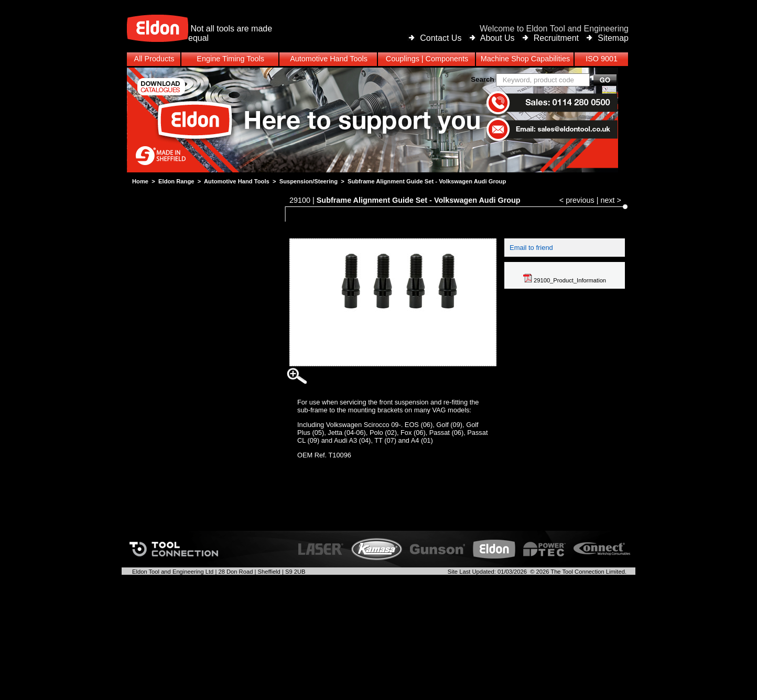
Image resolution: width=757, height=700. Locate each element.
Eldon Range (176, 181)
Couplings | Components (427, 59)
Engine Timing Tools (230, 59)
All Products (154, 59)
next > (611, 200)
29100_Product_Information (565, 280)
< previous (577, 200)
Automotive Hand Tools (237, 181)
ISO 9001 (602, 59)
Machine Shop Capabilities (525, 59)
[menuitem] (378, 59)
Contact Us (441, 38)
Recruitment (556, 38)
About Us (498, 38)
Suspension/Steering (309, 181)
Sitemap (613, 38)
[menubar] (378, 59)
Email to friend (531, 248)
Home (140, 181)
